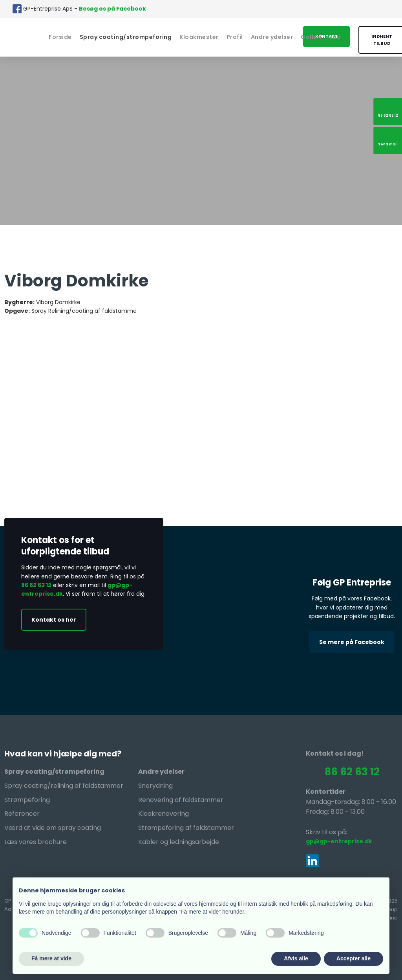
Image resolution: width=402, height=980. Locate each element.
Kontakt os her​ (54, 620)
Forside (60, 37)
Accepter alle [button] (354, 958)
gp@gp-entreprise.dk (339, 841)
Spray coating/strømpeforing (126, 37)
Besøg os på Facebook (112, 9)
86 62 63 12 (36, 585)
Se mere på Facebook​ (352, 642)
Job (335, 37)
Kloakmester (199, 37)
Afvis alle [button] (296, 958)
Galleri (311, 37)
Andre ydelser (272, 37)
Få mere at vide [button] (51, 958)
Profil (235, 37)
